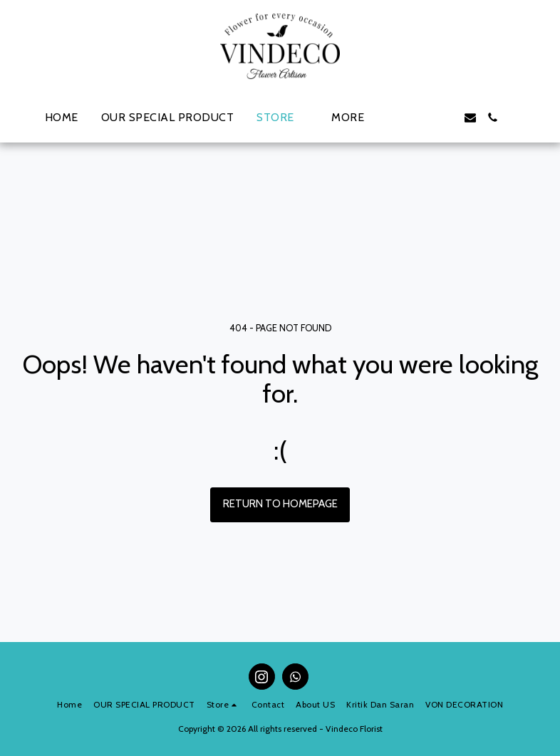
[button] (402, 118)
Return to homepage (280, 504)
